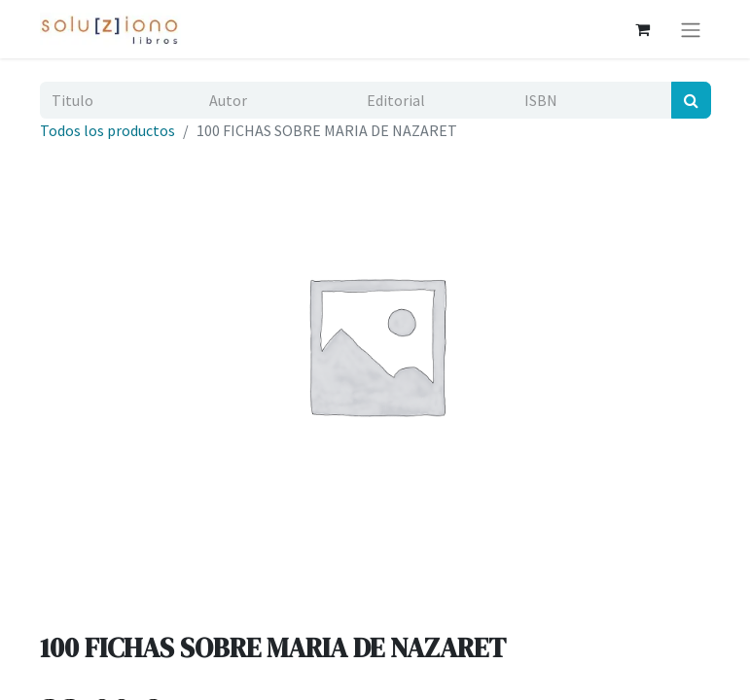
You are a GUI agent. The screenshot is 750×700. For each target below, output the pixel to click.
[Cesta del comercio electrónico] (643, 29)
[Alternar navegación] (691, 29)
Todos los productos (107, 130)
